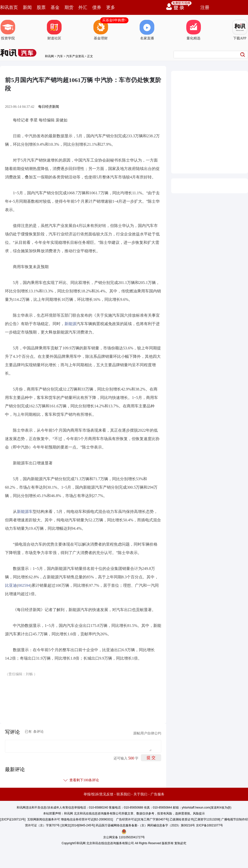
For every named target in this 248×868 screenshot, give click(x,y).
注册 (205, 7)
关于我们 (140, 794)
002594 (24, 585)
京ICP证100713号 (13, 819)
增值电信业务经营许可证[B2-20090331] (87, 819)
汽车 (60, 56)
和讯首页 (9, 7)
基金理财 (101, 30)
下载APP (240, 30)
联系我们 (124, 794)
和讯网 (49, 56)
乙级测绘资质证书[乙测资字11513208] (195, 819)
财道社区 (54, 30)
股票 (41, 7)
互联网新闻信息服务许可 (44, 819)
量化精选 (193, 30)
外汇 (83, 7)
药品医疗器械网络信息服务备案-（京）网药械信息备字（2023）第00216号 (145, 825)
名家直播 (147, 30)
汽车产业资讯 (75, 56)
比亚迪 (11, 585)
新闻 (27, 7)
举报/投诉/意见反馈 (98, 794)
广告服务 (157, 794)
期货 (69, 7)
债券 (97, 7)
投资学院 (8, 30)
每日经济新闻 (49, 107)
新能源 (70, 324)
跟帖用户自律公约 (147, 733)
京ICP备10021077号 (209, 825)
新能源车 (25, 512)
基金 (55, 7)
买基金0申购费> (114, 20)
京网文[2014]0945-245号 (78, 825)
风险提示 (199, 813)
